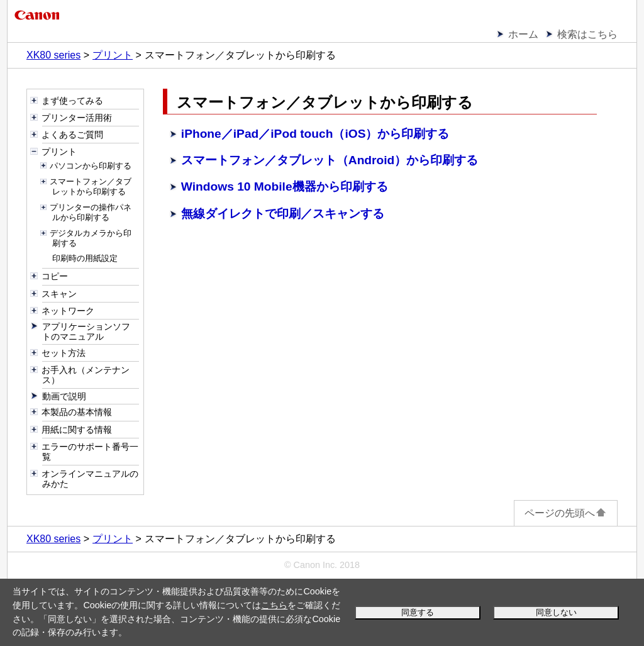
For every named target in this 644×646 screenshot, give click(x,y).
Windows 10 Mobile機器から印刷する (285, 187)
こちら (274, 605)
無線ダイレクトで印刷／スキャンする (283, 214)
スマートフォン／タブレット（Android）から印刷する (330, 160)
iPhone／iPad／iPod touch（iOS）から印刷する (315, 134)
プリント (113, 55)
